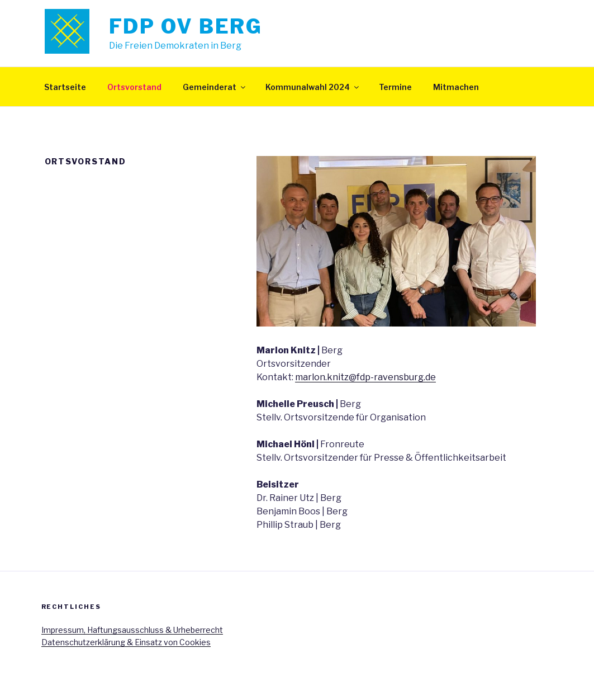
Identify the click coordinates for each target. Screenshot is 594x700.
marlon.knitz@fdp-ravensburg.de (365, 377)
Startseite (65, 87)
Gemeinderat (215, 87)
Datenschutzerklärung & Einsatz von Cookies (126, 642)
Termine (395, 87)
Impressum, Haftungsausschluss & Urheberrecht (132, 630)
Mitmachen (456, 87)
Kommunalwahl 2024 (313, 87)
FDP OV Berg (186, 26)
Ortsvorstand (134, 87)
